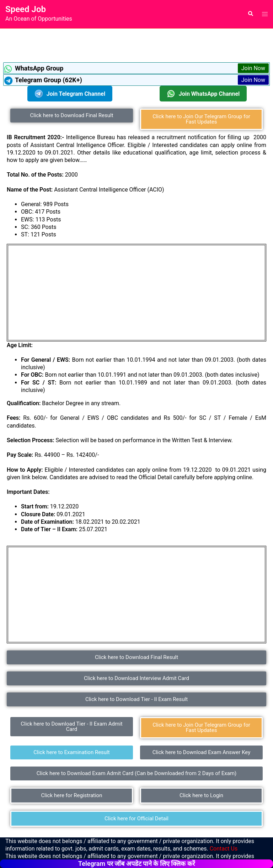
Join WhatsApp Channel (203, 94)
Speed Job (26, 9)
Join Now (253, 68)
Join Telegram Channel (70, 94)
